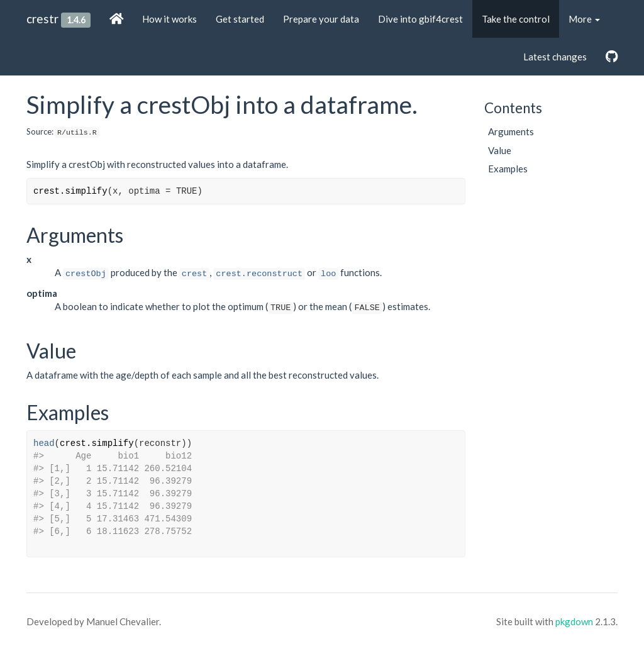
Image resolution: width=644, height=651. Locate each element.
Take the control (516, 19)
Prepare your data (321, 19)
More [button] (584, 19)
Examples (508, 169)
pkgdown (574, 621)
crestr (42, 19)
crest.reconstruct (259, 274)
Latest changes (555, 57)
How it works (169, 19)
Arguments (511, 131)
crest (195, 274)
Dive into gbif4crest (420, 19)
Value (500, 150)
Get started (240, 19)
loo (328, 274)
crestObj (86, 274)
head (44, 443)
